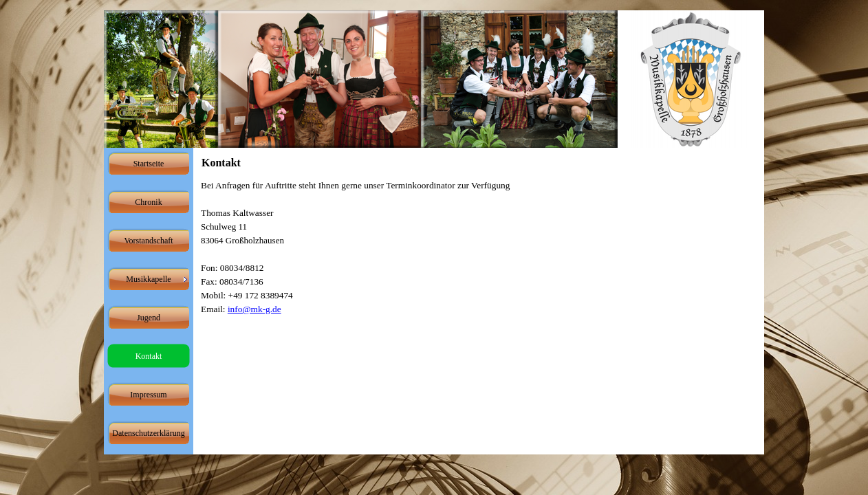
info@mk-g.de (254, 309)
